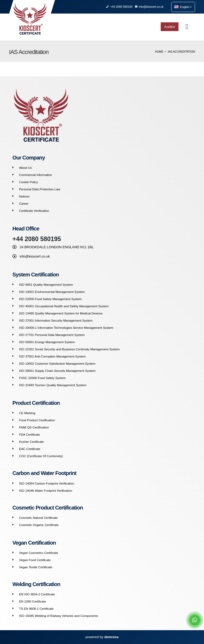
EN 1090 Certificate (33, 601)
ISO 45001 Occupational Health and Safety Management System (64, 306)
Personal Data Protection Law (40, 189)
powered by (102, 637)
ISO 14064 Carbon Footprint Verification (47, 483)
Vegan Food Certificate (35, 560)
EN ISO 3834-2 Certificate (37, 594)
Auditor (170, 27)
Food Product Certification (37, 420)
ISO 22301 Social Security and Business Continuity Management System (69, 349)
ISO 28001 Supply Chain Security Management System (57, 371)
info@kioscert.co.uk (149, 7)
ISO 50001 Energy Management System (47, 342)
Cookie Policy (29, 182)
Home (159, 52)
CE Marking (27, 413)
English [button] (183, 7)
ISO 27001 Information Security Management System (56, 320)
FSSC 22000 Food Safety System (42, 378)
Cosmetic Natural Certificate (39, 518)
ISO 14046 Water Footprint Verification (46, 491)
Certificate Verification (34, 211)
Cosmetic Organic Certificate (39, 525)
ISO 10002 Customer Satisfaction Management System (57, 363)
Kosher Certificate (31, 442)
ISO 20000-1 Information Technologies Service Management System (66, 328)
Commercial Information (36, 175)
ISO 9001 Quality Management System (46, 285)
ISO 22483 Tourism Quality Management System (53, 385)
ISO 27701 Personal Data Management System (52, 335)
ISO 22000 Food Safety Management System (50, 299)
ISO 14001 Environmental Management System (52, 292)
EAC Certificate (30, 449)
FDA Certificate (30, 434)
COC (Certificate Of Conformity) (41, 456)
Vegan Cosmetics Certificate (39, 553)
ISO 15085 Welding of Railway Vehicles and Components (59, 616)
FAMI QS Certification (34, 427)
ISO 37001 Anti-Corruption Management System (52, 356)
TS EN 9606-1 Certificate (36, 609)
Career (24, 203)
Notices (24, 196)
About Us (25, 168)
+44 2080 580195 (119, 7)
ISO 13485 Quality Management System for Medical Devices (61, 313)
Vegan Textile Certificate (36, 567)
